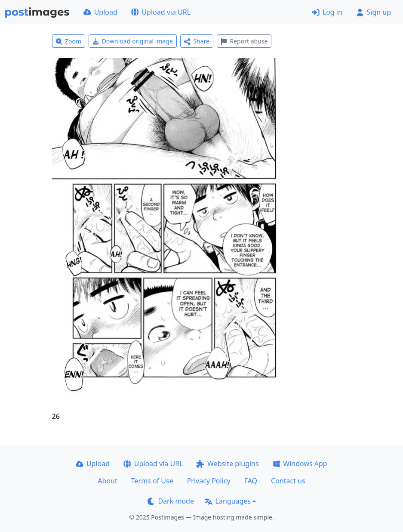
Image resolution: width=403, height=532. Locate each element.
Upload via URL (161, 12)
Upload (100, 12)
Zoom (69, 41)
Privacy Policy (209, 481)
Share (197, 41)
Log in (327, 12)
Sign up (374, 12)
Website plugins (228, 464)
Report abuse (244, 41)
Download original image (133, 41)
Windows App (300, 464)
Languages (228, 501)
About (107, 481)
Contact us (288, 481)
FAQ (251, 481)
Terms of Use (152, 481)
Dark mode (171, 501)
